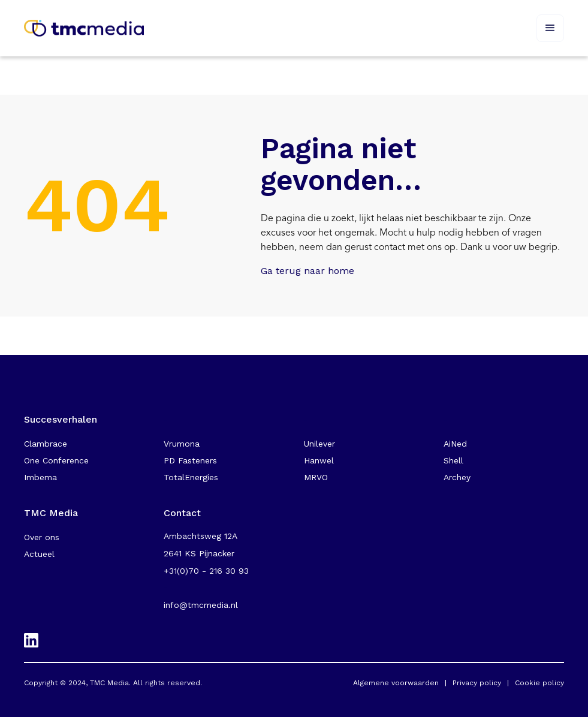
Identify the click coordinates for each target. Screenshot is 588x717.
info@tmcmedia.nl (201, 605)
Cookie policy (539, 683)
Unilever (319, 444)
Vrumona (182, 444)
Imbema (40, 477)
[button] (550, 28)
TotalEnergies (191, 477)
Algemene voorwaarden (396, 683)
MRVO (316, 477)
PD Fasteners (190, 460)
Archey (457, 477)
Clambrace (46, 444)
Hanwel (319, 460)
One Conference (56, 460)
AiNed (455, 444)
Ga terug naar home (307, 271)
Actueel (39, 554)
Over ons (42, 537)
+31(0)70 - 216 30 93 (206, 571)
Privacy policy (477, 683)
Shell (453, 460)
